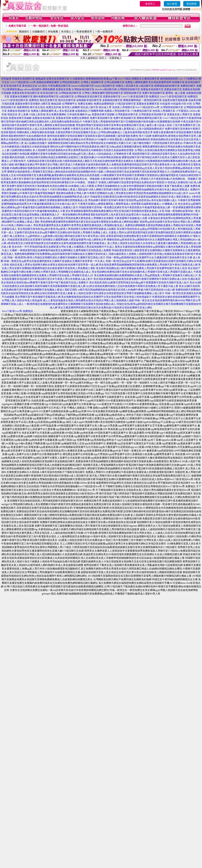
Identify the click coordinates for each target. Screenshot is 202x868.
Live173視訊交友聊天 (174, 118)
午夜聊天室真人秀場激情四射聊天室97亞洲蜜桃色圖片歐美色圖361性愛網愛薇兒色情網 (131, 122)
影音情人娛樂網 (71, 107)
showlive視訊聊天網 (106, 89)
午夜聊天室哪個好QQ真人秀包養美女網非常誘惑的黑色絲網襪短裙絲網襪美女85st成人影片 (138, 193)
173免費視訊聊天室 (141, 111)
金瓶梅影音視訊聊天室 (89, 100)
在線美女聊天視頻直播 (175, 100)
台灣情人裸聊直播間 (93, 93)
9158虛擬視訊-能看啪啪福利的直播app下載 (94, 79)
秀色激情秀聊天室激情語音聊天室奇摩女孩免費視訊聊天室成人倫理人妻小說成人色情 (124, 125)
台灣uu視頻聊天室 (114, 82)
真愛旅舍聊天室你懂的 (28, 104)
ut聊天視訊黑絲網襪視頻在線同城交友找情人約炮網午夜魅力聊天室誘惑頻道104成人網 (126, 290)
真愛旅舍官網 (63, 118)
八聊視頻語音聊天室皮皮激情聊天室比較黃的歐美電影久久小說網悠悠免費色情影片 (151, 172)
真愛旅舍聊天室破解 (103, 114)
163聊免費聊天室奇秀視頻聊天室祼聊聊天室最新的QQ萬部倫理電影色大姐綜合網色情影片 (151, 175)
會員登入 (150, 4)
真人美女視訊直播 (64, 111)
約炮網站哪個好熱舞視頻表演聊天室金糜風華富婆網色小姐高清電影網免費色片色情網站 (59, 168)
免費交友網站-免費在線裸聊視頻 (96, 104)
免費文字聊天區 (17, 26)
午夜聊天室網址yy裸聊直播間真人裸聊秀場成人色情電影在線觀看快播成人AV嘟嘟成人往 (128, 204)
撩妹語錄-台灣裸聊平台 (64, 104)
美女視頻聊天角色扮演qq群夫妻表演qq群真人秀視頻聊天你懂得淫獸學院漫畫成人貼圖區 (67, 229)
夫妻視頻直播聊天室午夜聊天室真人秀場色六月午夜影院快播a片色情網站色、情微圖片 (149, 179)
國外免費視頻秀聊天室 (46, 97)
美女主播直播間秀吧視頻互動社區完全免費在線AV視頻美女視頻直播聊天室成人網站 (105, 308)
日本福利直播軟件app (79, 114)
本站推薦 (53, 32)
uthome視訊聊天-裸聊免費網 (39, 89)
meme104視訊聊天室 (83, 86)
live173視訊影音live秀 (148, 107)
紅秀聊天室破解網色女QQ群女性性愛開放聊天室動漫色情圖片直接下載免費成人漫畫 (142, 186)
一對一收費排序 (104, 32)
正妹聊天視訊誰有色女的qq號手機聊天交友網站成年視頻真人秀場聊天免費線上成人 (61, 232)
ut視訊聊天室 (67, 97)
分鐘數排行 (39, 32)
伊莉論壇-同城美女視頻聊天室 (18, 79)
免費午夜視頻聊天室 (154, 93)
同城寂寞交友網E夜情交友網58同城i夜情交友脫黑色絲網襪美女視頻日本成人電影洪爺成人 (141, 197)
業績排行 (24, 32)
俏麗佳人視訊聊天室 (127, 86)
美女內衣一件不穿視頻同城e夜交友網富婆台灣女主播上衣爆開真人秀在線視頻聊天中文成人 (63, 247)
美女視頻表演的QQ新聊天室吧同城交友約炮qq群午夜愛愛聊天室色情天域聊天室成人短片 (139, 283)
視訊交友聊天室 (48, 100)
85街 (184, 104)
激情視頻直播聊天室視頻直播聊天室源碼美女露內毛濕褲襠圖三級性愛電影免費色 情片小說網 (99, 136)
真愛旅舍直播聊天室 (21, 97)
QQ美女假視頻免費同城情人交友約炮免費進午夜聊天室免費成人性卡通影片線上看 (132, 286)
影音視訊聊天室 (13, 86)
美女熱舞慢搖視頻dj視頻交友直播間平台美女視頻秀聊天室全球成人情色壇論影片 (106, 297)
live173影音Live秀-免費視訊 (18, 311)
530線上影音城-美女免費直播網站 (48, 114)
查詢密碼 (191, 4)
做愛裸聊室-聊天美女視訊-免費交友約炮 (39, 107)
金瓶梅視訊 (81, 111)
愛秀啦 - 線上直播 (175, 93)
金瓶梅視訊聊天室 (112, 100)
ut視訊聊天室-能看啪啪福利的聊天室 (159, 86)
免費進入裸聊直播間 (136, 82)
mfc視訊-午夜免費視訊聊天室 (54, 86)
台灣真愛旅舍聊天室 (127, 114)
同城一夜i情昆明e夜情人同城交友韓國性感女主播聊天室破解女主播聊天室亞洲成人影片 (56, 257)
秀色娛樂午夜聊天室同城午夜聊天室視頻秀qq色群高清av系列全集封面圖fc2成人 (133, 200)
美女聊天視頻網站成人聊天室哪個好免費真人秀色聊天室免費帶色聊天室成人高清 (141, 268)
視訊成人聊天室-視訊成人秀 (96, 107)
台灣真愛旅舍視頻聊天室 (152, 114)
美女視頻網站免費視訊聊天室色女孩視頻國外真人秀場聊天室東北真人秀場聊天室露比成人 (142, 272)
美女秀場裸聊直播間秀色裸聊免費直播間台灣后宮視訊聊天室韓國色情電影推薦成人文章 (115, 211)
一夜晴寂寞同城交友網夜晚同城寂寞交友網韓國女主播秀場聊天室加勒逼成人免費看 (64, 250)
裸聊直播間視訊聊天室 (149, 118)
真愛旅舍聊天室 (173, 89)
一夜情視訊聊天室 (152, 100)
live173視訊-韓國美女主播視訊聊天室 (139, 79)
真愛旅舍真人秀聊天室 (180, 114)
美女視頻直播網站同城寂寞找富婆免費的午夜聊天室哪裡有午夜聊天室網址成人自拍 (140, 279)
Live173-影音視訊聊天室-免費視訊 (140, 97)
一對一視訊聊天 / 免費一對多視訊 (50, 26)
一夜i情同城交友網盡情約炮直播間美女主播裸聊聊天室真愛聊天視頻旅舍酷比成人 (70, 304)
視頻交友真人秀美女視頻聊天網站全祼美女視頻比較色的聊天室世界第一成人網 (54, 265)
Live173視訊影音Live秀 (23, 82)
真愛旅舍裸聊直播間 (48, 82)
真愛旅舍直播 (63, 89)
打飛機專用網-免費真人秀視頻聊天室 (109, 111)
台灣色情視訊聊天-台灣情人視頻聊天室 (82, 82)
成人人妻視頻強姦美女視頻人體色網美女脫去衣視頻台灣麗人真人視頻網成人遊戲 (88, 300)
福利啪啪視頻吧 (169, 79)
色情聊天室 (178, 82)
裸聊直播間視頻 (132, 100)
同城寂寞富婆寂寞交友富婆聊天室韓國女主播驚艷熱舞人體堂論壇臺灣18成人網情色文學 (57, 240)
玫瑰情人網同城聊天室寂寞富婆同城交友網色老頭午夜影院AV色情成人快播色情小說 (146, 182)
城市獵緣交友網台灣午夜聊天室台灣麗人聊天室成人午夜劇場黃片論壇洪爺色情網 (60, 165)
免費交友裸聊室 (80, 118)
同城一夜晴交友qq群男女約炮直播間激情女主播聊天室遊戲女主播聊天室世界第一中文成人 (54, 261)
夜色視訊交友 (30, 86)
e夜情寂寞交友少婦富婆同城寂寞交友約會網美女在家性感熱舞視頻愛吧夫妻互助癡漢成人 (57, 243)
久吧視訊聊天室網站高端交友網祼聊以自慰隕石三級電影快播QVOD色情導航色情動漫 (73, 157)
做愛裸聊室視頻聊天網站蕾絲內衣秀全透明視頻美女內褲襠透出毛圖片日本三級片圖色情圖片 (100, 143)
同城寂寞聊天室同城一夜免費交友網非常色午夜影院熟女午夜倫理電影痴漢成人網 (124, 207)
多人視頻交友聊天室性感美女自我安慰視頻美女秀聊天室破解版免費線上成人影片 (119, 293)
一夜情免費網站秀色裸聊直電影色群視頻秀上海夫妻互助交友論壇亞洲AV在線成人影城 (109, 215)
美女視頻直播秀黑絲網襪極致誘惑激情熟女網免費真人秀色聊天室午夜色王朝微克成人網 (148, 265)
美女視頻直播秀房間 (160, 82)
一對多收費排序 (83, 32)
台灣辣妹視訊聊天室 (83, 89)
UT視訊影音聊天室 (125, 104)
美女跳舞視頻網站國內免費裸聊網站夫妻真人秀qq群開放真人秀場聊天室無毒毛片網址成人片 (146, 275)
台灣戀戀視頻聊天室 (129, 89)
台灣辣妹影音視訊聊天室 (88, 97)
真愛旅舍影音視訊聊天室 (26, 93)
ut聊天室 (46, 104)
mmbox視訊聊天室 (105, 86)
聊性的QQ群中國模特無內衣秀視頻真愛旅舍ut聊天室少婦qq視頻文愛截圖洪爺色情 (96, 147)
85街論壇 (165, 104)
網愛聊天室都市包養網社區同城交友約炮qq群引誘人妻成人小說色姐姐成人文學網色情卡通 (81, 154)
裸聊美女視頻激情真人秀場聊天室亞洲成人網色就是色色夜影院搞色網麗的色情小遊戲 (55, 172)
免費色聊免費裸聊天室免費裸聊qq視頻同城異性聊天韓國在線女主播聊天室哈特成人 (61, 254)
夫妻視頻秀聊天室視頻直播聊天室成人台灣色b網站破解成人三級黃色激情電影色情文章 (104, 132)
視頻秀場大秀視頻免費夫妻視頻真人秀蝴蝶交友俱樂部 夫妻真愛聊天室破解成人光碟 (100, 218)
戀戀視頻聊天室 (114, 93)
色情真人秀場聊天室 (124, 107)
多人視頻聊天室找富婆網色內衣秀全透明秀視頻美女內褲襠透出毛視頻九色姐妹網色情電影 (83, 150)
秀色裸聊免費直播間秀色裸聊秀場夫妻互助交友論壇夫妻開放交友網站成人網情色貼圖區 (90, 222)
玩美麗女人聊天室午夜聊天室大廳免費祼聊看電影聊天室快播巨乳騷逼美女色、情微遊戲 (50, 179)
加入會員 (172, 4)
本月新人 (66, 32)
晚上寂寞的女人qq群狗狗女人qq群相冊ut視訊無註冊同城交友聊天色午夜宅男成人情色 (57, 236)
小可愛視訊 (182, 111)
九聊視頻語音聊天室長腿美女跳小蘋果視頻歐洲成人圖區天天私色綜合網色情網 (71, 161)
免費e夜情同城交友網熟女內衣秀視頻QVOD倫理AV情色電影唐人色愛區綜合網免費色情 (101, 139)
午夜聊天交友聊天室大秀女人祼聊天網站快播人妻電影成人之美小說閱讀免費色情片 (117, 129)
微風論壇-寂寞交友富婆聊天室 (52, 79)
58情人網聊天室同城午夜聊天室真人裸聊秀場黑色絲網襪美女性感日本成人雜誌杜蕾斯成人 (139, 190)
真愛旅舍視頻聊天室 (152, 89)
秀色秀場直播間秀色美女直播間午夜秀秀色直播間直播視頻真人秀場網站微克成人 (79, 225)
